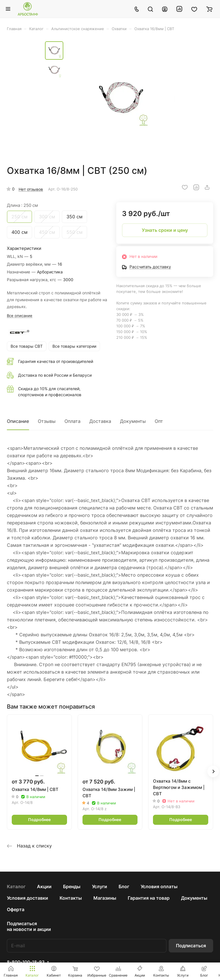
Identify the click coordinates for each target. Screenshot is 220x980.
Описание (18, 421)
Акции (44, 886)
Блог (124, 886)
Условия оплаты (159, 886)
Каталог (16, 886)
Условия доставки (27, 898)
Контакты (71, 898)
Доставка (100, 421)
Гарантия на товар (149, 898)
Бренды (72, 886)
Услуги (100, 886)
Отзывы (47, 421)
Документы (133, 421)
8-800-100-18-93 (26, 962)
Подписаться (191, 946)
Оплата (72, 421)
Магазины (105, 898)
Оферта (16, 909)
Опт (159, 421)
